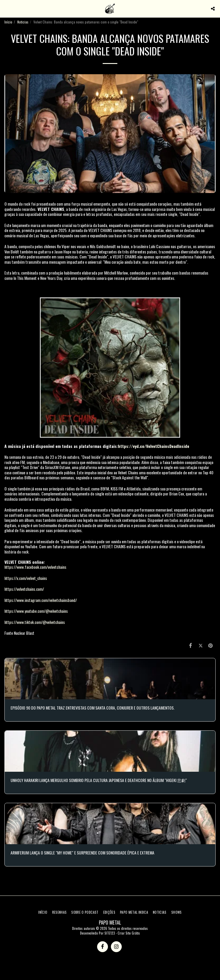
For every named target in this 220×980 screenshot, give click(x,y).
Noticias (23, 22)
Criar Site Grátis (129, 933)
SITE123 (110, 933)
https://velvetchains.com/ (24, 589)
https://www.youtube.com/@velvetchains (36, 611)
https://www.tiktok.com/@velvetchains (35, 622)
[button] (6, 9)
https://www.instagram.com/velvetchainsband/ (41, 600)
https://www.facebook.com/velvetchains (35, 567)
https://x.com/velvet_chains (26, 578)
